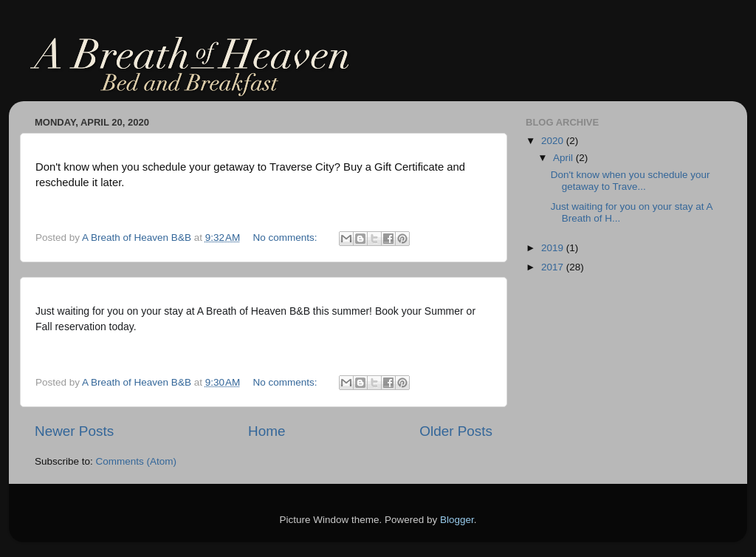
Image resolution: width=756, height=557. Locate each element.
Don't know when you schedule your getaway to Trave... (630, 181)
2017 (554, 267)
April (564, 158)
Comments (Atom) (137, 461)
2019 (554, 248)
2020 (554, 141)
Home (267, 431)
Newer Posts (74, 431)
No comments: (287, 238)
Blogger (457, 520)
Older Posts (456, 431)
